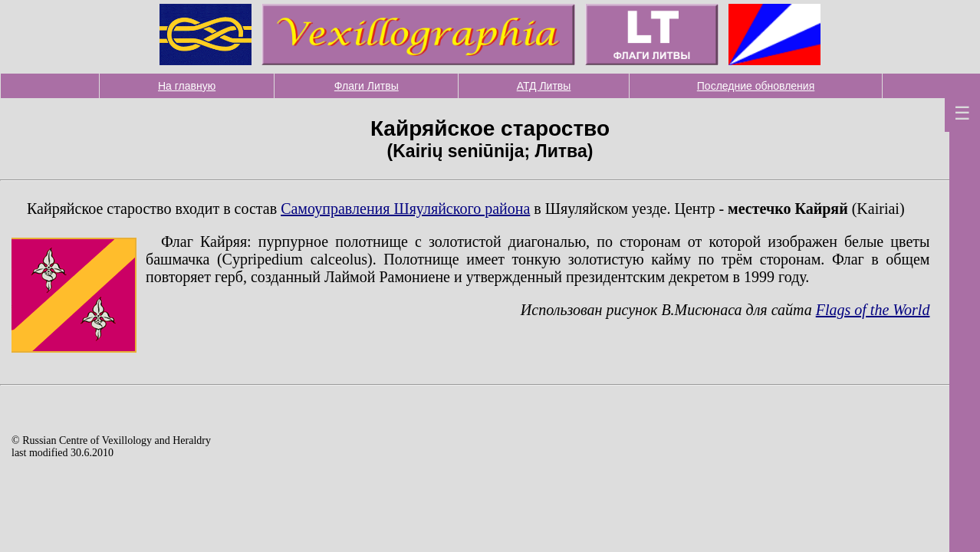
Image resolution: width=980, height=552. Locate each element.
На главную (187, 86)
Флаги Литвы (367, 86)
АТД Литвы (544, 86)
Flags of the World (873, 310)
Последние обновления (756, 86)
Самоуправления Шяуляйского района (405, 209)
